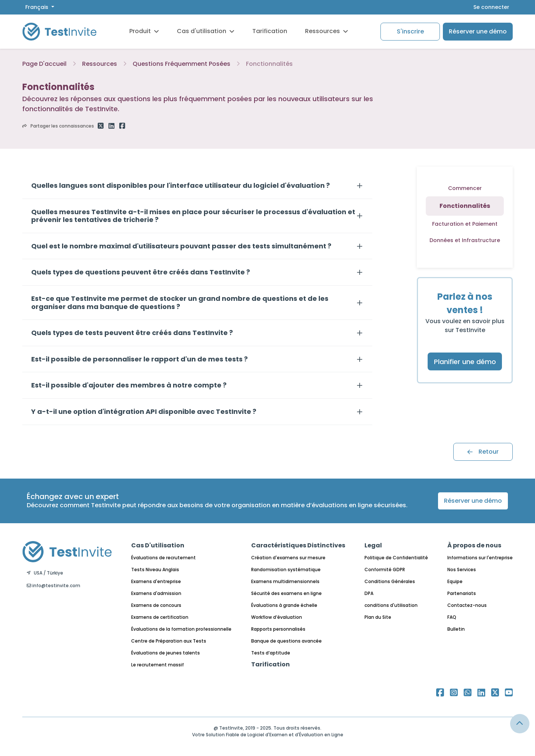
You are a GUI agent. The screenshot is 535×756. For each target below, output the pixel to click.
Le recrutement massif (158, 665)
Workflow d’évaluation (277, 617)
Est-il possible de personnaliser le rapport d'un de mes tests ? (140, 359)
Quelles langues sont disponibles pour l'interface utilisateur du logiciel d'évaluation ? (181, 186)
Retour (483, 452)
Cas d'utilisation (206, 31)
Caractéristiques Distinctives (298, 545)
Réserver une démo (478, 31)
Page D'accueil (44, 64)
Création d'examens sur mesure (288, 558)
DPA (369, 593)
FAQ (452, 617)
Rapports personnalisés (278, 629)
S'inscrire (410, 31)
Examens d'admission (156, 593)
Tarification (270, 31)
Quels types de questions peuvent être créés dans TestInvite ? (141, 272)
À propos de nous (474, 545)
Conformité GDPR (385, 570)
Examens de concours (156, 605)
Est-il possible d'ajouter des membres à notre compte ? (129, 385)
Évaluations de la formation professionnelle (181, 629)
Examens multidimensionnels (285, 581)
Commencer (465, 188)
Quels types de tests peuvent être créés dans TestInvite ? (132, 333)
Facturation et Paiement (465, 224)
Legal (373, 545)
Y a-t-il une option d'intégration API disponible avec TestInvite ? (144, 412)
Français (38, 7)
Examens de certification (160, 617)
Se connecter (491, 7)
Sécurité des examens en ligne (286, 593)
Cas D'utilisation (158, 545)
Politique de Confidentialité (396, 558)
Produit (144, 31)
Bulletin (456, 629)
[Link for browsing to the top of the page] (520, 724)
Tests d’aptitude (271, 653)
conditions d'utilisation (391, 605)
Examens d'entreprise (156, 581)
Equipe (455, 581)
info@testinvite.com (53, 586)
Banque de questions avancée (286, 641)
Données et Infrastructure (465, 240)
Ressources (327, 31)
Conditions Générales (390, 581)
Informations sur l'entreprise (480, 558)
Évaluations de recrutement (163, 558)
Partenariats (462, 593)
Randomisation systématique (286, 570)
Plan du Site (378, 617)
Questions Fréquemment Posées (181, 64)
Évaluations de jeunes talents (166, 653)
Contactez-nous (467, 605)
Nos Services (462, 570)
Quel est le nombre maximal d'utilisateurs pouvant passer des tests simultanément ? (181, 246)
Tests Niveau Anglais (155, 570)
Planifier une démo (465, 362)
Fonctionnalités (269, 64)
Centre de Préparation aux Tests (169, 641)
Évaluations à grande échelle (284, 605)
